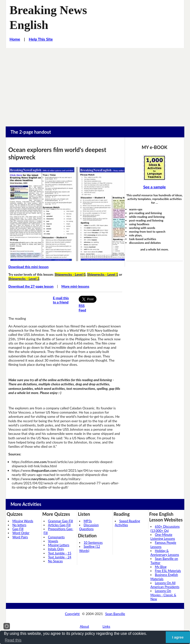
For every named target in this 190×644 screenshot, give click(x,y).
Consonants (56, 537)
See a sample (154, 187)
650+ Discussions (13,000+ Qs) (165, 528)
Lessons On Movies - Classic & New (163, 595)
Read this (13, 640)
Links (106, 626)
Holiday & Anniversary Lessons (165, 553)
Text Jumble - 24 (60, 557)
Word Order (21, 533)
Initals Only (56, 549)
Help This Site (41, 39)
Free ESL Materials (168, 571)
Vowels (53, 541)
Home (15, 39)
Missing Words (23, 521)
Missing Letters (59, 545)
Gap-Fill (18, 529)
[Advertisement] (95, 85)
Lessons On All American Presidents (165, 585)
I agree (178, 637)
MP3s (88, 521)
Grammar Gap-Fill (60, 521)
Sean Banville (115, 614)
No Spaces (55, 561)
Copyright (72, 614)
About (85, 626)
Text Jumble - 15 (60, 553)
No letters (19, 525)
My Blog (161, 567)
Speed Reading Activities (127, 523)
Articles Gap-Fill (59, 525)
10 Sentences (93, 543)
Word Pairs (20, 537)
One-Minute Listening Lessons (163, 537)
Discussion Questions (89, 527)
